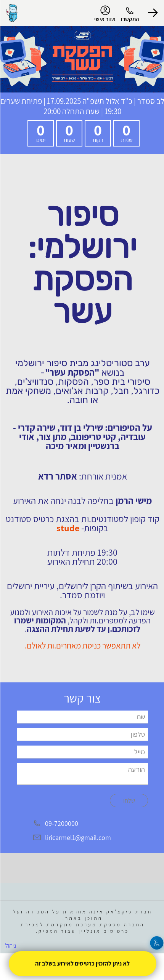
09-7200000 (61, 823)
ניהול (10, 945)
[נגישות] (157, 943)
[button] (153, 13)
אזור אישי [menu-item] (105, 14)
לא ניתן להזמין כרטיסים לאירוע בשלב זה (82, 963)
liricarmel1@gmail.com (78, 837)
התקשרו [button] (129, 19)
